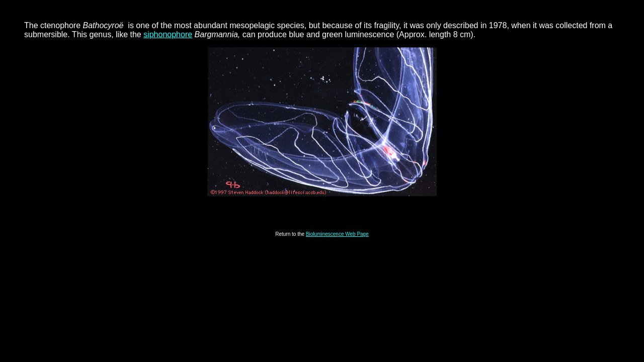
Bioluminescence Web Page (337, 234)
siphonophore (168, 34)
